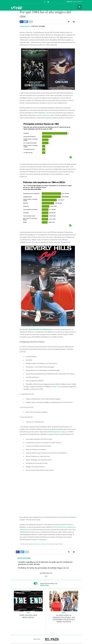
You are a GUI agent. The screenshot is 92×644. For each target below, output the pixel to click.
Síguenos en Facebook (45, 2)
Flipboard (44, 544)
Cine (46, 576)
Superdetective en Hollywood (40, 329)
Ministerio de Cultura (58, 432)
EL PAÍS (52, 639)
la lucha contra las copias (45, 115)
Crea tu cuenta (77, 2)
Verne (17, 8)
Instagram (38, 544)
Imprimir (69, 22)
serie (55, 387)
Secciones (80, 7)
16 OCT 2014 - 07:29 (38, 26)
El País (16, 2)
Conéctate (69, 2)
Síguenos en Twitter (48, 2)
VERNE (28, 613)
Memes (64, 613)
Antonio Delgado (25, 26)
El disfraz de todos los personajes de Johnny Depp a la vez (44, 568)
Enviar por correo (74, 22)
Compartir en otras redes (31, 22)
